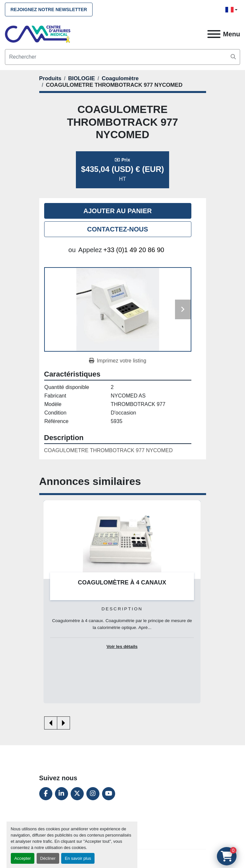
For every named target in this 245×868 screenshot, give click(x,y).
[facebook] (46, 794)
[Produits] (50, 78)
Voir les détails (122, 646)
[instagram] (93, 794)
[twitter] (77, 794)
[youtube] (109, 794)
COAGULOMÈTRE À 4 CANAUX (122, 582)
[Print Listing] (118, 361)
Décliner (48, 858)
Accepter (23, 858)
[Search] (122, 57)
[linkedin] (61, 794)
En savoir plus (78, 858)
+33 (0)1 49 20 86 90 (134, 250)
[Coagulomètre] (120, 78)
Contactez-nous (117, 229)
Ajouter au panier (118, 211)
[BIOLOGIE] (81, 78)
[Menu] (214, 34)
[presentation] (51, 723)
